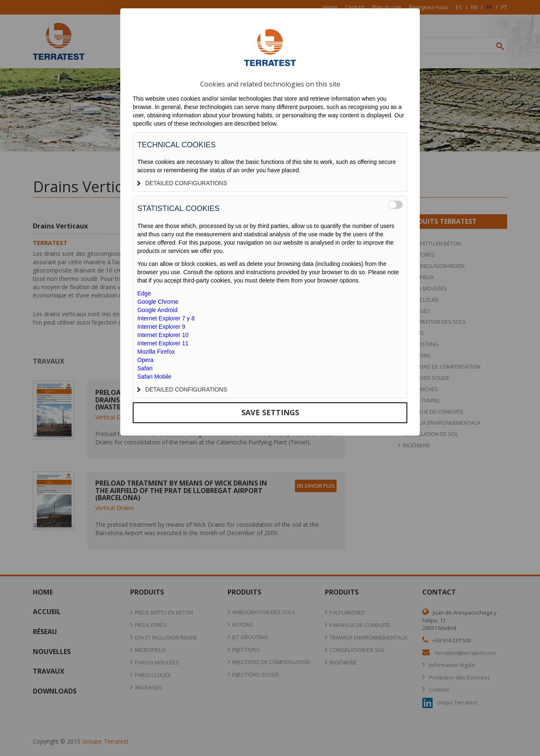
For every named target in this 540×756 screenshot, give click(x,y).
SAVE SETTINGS (270, 412)
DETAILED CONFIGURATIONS (182, 183)
